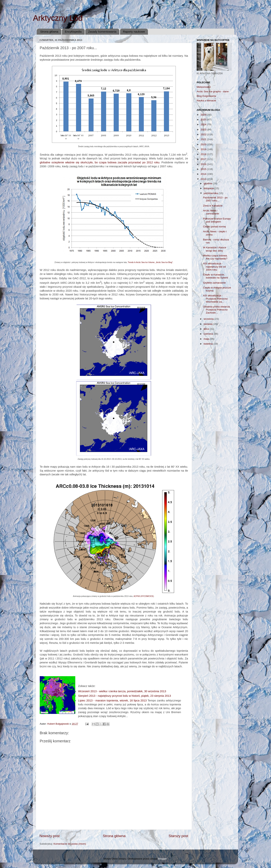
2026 (204, 115)
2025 (204, 120)
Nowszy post (50, 836)
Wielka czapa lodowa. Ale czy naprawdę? (215, 257)
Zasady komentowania (102, 32)
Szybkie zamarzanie (214, 283)
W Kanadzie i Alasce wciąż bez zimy (215, 249)
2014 (204, 174)
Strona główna (49, 32)
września (209, 319)
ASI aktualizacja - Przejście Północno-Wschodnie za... (216, 299)
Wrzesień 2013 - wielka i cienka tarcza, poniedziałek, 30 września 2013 (122, 691)
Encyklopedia (73, 32)
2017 (204, 159)
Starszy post (178, 836)
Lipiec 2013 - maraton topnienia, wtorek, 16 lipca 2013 (113, 701)
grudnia (208, 183)
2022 (204, 134)
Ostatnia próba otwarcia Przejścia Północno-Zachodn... (217, 310)
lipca (207, 329)
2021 (204, 139)
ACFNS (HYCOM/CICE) (144, 596)
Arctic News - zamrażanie (211, 212)
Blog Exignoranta (206, 96)
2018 (204, 154)
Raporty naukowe (134, 32)
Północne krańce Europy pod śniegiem (217, 220)
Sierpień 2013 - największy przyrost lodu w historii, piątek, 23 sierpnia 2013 (124, 696)
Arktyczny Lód (58, 18)
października (211, 193)
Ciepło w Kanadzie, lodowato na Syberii (216, 276)
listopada (209, 188)
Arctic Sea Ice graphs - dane (213, 91)
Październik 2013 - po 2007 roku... (215, 199)
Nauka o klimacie (206, 101)
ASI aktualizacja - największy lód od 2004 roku (214, 267)
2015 (204, 169)
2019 (204, 149)
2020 (204, 144)
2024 (204, 124)
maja (207, 339)
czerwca (209, 334)
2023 (204, 130)
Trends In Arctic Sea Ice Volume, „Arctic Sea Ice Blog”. (150, 262)
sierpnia (208, 324)
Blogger (162, 859)
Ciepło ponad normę (215, 227)
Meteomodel (204, 87)
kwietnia (209, 344)
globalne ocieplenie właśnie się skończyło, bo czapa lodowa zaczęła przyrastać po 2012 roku (100, 162)
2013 (204, 179)
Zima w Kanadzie (213, 206)
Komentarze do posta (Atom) (70, 844)
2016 (204, 164)
